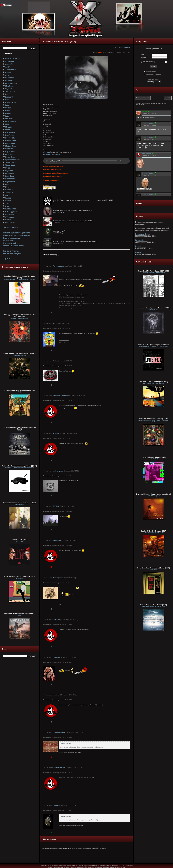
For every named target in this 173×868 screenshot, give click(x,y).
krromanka (56, 154)
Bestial (138, 246)
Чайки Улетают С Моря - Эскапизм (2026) (20, 577)
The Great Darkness (60, 396)
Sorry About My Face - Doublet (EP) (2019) (154, 271)
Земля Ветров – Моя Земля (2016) (154, 605)
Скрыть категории (10, 228)
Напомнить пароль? (154, 74)
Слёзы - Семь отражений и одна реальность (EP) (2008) (75, 241)
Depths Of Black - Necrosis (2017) (154, 531)
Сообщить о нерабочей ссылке (56, 173)
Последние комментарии (13, 246)
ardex (56, 805)
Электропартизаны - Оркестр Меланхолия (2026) (19, 428)
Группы (7, 259)
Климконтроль (60, 733)
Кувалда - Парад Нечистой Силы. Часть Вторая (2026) (19, 316)
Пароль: (144, 57)
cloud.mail (47, 152)
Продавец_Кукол (142, 234)
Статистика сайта (10, 243)
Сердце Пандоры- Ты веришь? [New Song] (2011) (73, 210)
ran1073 (57, 620)
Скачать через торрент (52, 170)
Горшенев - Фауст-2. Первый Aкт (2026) (20, 390)
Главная (9, 53)
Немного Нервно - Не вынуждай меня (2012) (153, 494)
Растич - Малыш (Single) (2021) (154, 457)
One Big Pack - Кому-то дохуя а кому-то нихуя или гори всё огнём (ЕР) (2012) (83, 200)
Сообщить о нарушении (53, 177)
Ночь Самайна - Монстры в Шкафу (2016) (154, 568)
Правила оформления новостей (16, 235)
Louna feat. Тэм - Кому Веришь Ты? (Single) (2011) (73, 221)
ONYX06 (56, 506)
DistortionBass (59, 768)
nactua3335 (57, 540)
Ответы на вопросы (11, 238)
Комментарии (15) (51, 255)
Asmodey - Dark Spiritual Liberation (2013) (154, 308)
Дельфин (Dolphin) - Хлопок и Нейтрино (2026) (19, 277)
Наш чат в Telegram (11, 251)
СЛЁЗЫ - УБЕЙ (59, 231)
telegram (46, 154)
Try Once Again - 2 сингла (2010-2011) (153, 382)
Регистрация (151, 71)
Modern (121, 48)
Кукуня (138, 252)
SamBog (57, 657)
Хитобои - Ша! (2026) (19, 540)
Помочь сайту (9, 241)
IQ (54, 323)
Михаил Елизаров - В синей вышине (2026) (19, 503)
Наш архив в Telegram (12, 254)
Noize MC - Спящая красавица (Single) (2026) (20, 466)
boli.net (57, 695)
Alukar (55, 578)
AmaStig (56, 433)
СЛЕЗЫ (127, 48)
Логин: (143, 55)
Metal (116, 48)
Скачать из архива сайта (53, 166)
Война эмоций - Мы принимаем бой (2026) (19, 353)
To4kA (55, 361)
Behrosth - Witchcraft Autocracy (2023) (153, 419)
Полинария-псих (59, 266)
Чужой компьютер (148, 62)
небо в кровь (58, 471)
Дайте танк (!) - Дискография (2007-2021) (154, 345)
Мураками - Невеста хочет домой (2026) (20, 614)
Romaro (101, 52)
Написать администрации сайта (16, 233)
